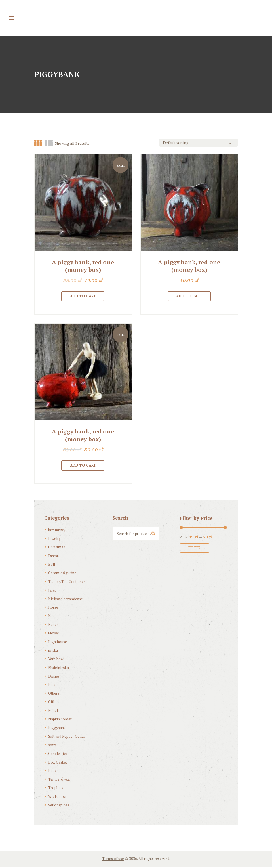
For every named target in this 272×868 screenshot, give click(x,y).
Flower (54, 634)
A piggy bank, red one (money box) (83, 266)
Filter (195, 549)
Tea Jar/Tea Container (66, 582)
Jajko (52, 591)
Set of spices (58, 806)
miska (53, 651)
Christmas (56, 548)
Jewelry (54, 539)
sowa (52, 745)
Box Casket (58, 763)
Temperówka (59, 780)
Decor (53, 556)
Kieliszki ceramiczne (65, 599)
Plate (52, 771)
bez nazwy (57, 531)
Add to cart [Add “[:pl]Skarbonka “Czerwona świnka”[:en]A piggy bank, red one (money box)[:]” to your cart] (83, 296)
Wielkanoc (57, 797)
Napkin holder (60, 720)
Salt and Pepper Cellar (67, 737)
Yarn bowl (56, 659)
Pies (52, 685)
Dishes (54, 677)
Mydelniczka (58, 668)
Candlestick (58, 754)
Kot (51, 616)
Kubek (53, 625)
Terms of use (113, 859)
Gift (51, 702)
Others (54, 694)
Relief (53, 711)
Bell (52, 565)
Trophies (56, 788)
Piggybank (57, 728)
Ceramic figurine (62, 573)
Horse (53, 608)
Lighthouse (57, 642)
